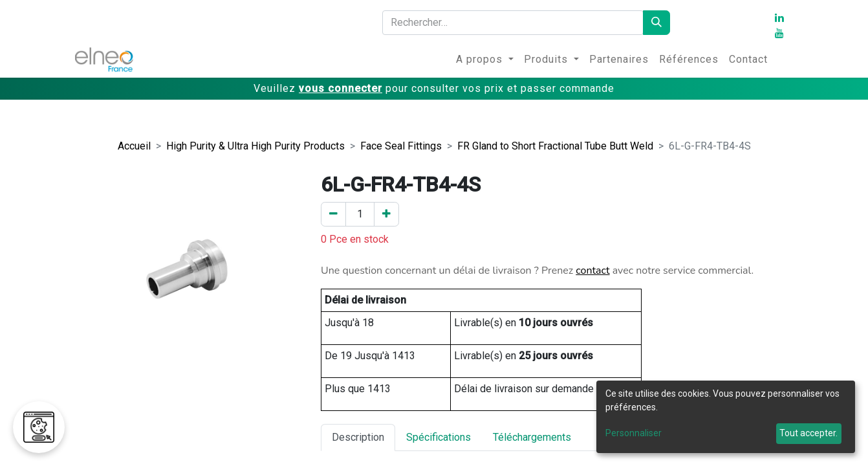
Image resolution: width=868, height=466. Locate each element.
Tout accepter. (808, 433)
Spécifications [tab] (439, 437)
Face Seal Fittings (401, 146)
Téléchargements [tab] (532, 437)
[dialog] (726, 417)
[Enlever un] (333, 214)
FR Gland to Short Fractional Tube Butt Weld (555, 146)
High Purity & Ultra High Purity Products (255, 146)
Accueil (134, 146)
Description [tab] (358, 437)
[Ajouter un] (386, 214)
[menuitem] (485, 60)
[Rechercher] (656, 23)
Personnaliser (634, 433)
